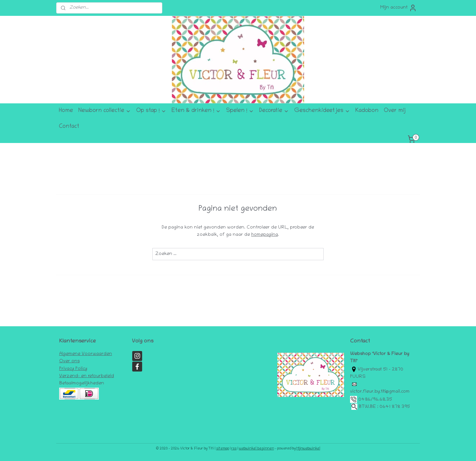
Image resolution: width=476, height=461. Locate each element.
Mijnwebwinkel (308, 449)
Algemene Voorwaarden (86, 354)
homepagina (265, 235)
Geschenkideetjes (322, 111)
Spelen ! (240, 111)
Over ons (69, 361)
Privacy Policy (73, 369)
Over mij (395, 111)
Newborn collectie (105, 111)
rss (234, 449)
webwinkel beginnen (257, 449)
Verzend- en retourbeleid (87, 376)
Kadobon (367, 111)
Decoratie (274, 111)
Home (66, 111)
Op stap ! (151, 111)
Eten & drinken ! (196, 111)
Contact (69, 127)
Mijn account (398, 8)
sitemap (223, 449)
